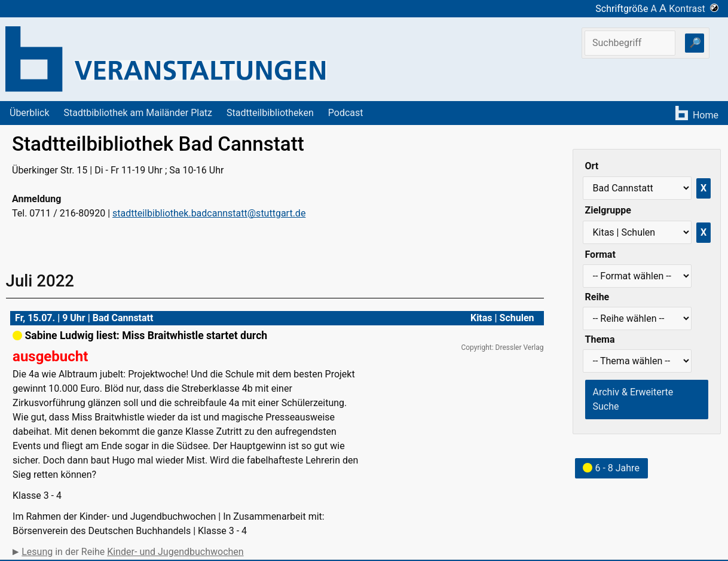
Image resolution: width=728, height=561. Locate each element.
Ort (592, 166)
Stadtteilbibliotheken (270, 113)
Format (600, 254)
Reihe (597, 297)
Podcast (346, 113)
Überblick (30, 113)
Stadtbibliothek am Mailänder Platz (138, 113)
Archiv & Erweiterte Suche (633, 399)
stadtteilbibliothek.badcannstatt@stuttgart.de (209, 213)
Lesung (37, 552)
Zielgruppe (608, 210)
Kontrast (694, 9)
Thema (600, 339)
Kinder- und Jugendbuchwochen (175, 552)
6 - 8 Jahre (611, 468)
